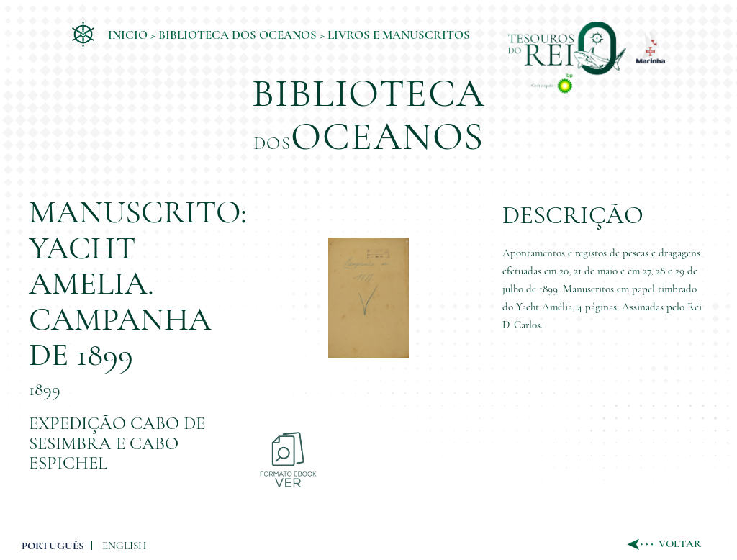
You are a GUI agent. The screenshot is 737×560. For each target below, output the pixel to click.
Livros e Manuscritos (399, 35)
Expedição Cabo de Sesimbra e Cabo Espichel (117, 443)
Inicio (128, 35)
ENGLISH (124, 546)
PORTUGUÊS (53, 546)
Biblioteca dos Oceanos (238, 35)
